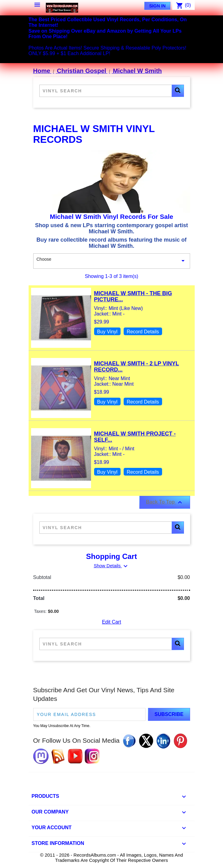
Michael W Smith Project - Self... (135, 437)
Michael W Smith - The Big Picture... (133, 296)
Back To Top (165, 502)
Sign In (157, 6)
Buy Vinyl (107, 332)
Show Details (112, 566)
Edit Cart (111, 622)
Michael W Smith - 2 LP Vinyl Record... (137, 367)
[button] (178, 91)
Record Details (143, 332)
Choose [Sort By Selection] (112, 261)
